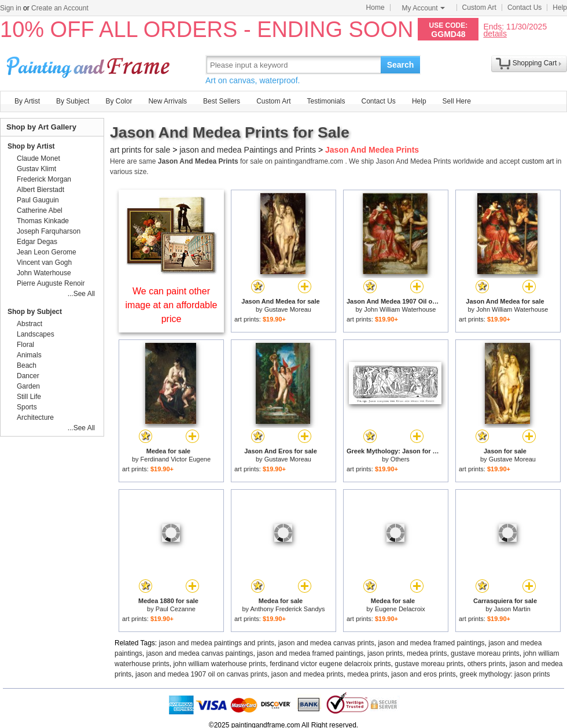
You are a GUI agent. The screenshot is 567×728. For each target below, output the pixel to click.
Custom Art (479, 8)
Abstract (30, 324)
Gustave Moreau (288, 309)
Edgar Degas (37, 242)
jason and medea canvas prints (326, 643)
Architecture (35, 417)
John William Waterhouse (400, 309)
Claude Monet (38, 158)
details (495, 33)
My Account (424, 8)
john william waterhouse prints (219, 664)
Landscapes (36, 334)
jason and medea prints (308, 674)
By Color (119, 101)
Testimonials (326, 101)
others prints (487, 664)
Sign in (11, 8)
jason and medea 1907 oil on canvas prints (201, 674)
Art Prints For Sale (90, 64)
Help (560, 8)
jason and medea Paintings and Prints (248, 150)
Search (401, 65)
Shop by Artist (31, 146)
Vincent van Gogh (44, 263)
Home (375, 8)
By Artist (27, 101)
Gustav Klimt (36, 169)
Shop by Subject (35, 312)
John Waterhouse (44, 273)
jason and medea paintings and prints (217, 643)
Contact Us (524, 8)
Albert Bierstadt (41, 190)
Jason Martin (512, 609)
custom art (538, 161)
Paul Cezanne (176, 609)
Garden (28, 386)
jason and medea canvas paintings (200, 653)
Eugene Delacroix (400, 609)
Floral (25, 345)
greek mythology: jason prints (505, 674)
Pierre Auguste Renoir (51, 283)
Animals (29, 355)
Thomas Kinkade (43, 221)
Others (400, 459)
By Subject (73, 101)
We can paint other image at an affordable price (172, 305)
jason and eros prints (423, 674)
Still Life (29, 397)
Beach (27, 365)
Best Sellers (222, 101)
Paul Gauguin (38, 200)
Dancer (28, 376)
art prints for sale (140, 150)
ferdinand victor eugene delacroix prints (330, 664)
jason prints (385, 653)
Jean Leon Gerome (47, 252)
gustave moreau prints (485, 653)
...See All (81, 294)
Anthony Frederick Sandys (288, 609)
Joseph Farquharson (49, 231)
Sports (27, 407)
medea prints (427, 653)
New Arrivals (167, 101)
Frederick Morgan (44, 179)
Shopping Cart (535, 63)
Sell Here (457, 101)
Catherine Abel (40, 210)
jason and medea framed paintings (431, 643)
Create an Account (60, 8)
